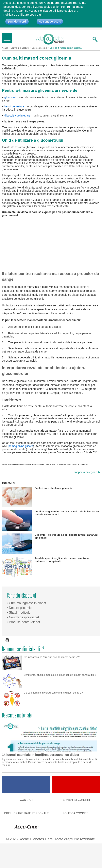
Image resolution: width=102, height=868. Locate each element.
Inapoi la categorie (86, 472)
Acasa (5, 48)
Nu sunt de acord (50, 21)
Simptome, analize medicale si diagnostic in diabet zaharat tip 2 (60, 675)
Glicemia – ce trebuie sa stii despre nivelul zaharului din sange (50, 544)
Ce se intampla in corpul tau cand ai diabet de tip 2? (53, 693)
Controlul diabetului (20, 48)
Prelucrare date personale (26, 813)
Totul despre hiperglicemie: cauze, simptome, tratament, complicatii (46, 567)
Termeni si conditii (75, 800)
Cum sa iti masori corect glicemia (66, 48)
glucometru (11, 97)
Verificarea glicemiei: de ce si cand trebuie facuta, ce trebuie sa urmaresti (50, 520)
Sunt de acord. (17, 21)
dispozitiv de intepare (17, 116)
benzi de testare (14, 106)
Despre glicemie (39, 48)
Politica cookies (76, 813)
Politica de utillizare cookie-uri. (23, 15)
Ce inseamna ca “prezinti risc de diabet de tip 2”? (52, 657)
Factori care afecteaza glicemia (37, 497)
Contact (27, 800)
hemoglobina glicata (21, 446)
